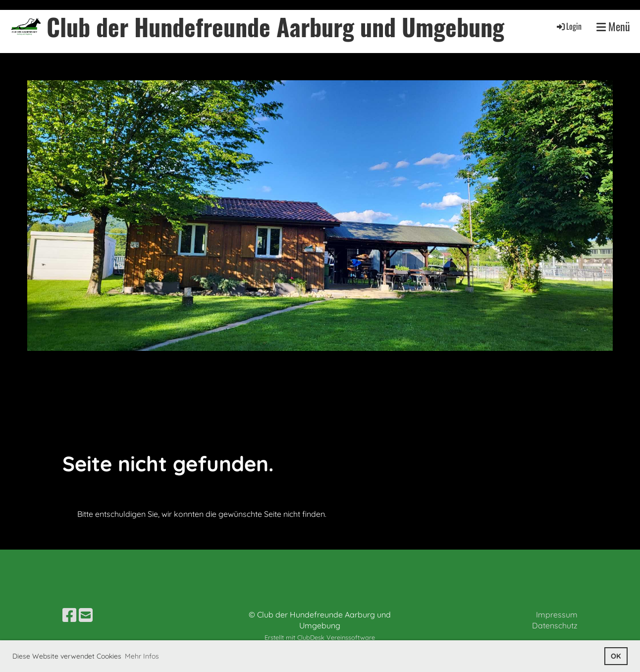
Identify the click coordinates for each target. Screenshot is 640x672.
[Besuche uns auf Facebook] (69, 615)
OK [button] (616, 656)
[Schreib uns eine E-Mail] (86, 615)
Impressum (557, 615)
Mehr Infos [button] (142, 656)
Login (568, 26)
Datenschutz (555, 625)
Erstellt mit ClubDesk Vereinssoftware (320, 637)
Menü (613, 27)
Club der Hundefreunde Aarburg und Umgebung (275, 27)
